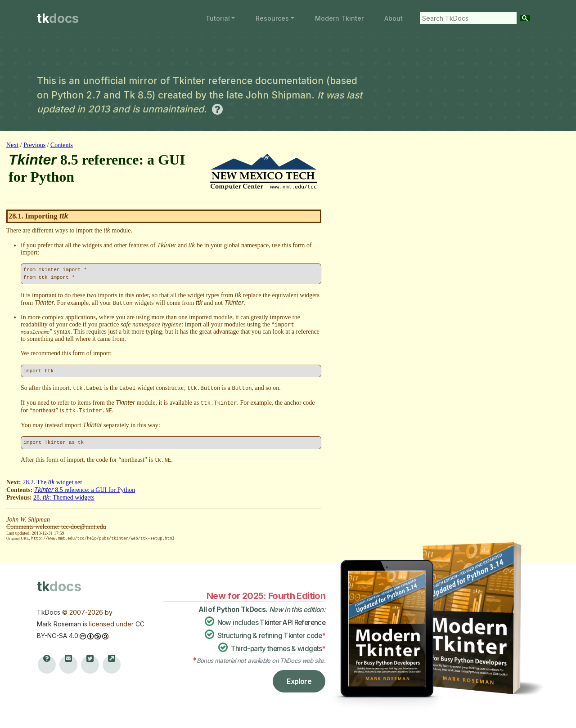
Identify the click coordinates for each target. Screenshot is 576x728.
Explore (299, 681)
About (394, 18)
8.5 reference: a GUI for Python (85, 490)
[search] (466, 18)
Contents (62, 145)
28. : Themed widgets (64, 498)
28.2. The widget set (52, 482)
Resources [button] (272, 18)
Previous (34, 145)
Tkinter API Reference (292, 622)
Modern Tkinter (339, 18)
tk (58, 18)
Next (12, 145)
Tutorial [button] (218, 18)
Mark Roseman (59, 623)
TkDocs (49, 612)
